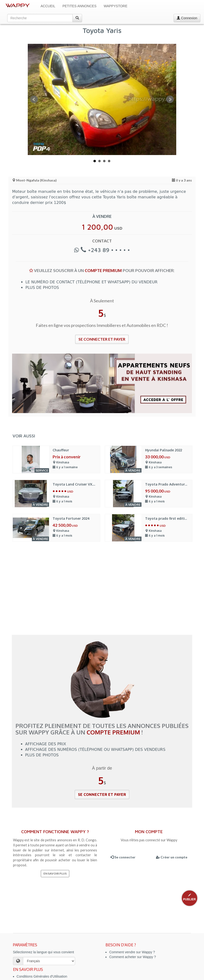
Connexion (187, 18)
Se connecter (123, 857)
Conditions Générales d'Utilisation (42, 976)
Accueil (48, 6)
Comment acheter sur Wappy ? (132, 957)
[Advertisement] (102, 591)
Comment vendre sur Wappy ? (132, 952)
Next (170, 99)
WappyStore (116, 6)
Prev (34, 99)
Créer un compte (172, 857)
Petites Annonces (80, 6)
